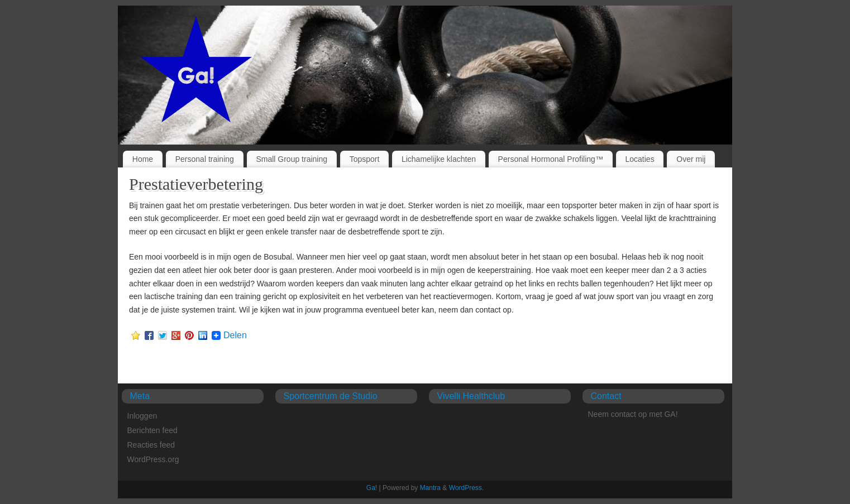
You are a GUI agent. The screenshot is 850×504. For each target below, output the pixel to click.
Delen (235, 335)
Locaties (640, 159)
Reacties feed (151, 445)
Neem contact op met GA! (633, 414)
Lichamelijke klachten (439, 159)
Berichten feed (152, 430)
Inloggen (142, 416)
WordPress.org (153, 459)
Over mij (691, 159)
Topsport (365, 159)
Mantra (430, 488)
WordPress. (466, 488)
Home (143, 159)
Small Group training (292, 159)
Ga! (372, 488)
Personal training (205, 159)
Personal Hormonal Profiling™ (551, 159)
